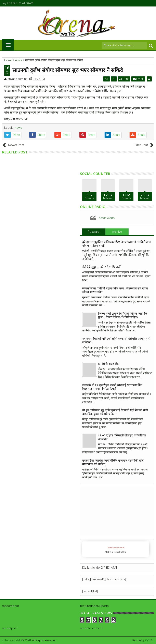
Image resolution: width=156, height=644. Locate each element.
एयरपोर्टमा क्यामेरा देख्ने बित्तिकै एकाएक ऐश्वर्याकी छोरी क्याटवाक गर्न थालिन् (113, 462)
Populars (94, 232)
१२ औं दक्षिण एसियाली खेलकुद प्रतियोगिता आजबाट (122, 437)
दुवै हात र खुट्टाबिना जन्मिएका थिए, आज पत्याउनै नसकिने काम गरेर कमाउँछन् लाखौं (117, 244)
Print (124, 79)
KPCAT (149, 640)
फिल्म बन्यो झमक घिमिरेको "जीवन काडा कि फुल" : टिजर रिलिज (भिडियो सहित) (123, 315)
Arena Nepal (107, 218)
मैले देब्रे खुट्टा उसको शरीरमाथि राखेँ (101, 267)
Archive (117, 232)
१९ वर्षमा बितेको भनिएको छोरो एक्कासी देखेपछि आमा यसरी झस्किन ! (116, 341)
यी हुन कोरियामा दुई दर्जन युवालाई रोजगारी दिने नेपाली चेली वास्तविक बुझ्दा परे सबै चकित (115, 412)
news (18, 128)
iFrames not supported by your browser (116, 549)
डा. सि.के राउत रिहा (109, 364)
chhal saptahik (11, 640)
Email (138, 79)
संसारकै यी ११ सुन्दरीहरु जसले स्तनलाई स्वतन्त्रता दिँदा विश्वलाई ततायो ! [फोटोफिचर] (112, 387)
